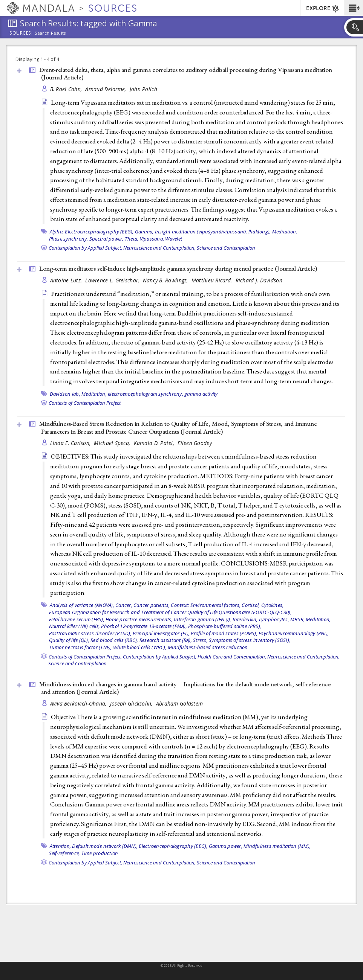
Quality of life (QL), (69, 640)
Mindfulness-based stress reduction (208, 647)
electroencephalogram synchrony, (146, 394)
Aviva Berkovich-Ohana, (79, 703)
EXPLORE (323, 9)
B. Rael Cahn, (67, 89)
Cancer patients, (152, 605)
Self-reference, (65, 853)
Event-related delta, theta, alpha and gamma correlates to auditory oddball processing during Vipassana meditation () (186, 74)
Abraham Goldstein (180, 703)
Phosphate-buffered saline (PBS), (225, 626)
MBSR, (297, 619)
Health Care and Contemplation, (232, 657)
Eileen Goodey (195, 443)
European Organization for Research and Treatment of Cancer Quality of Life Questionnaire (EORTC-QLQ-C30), (170, 612)
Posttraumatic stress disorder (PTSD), (90, 633)
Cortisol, (251, 605)
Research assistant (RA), (166, 640)
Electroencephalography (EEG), (99, 232)
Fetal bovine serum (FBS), (77, 619)
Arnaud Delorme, (106, 89)
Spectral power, (106, 239)
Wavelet (174, 239)
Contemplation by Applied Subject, (85, 248)
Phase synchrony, (69, 239)
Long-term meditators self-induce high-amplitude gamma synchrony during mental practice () (178, 268)
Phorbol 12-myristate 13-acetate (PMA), (144, 626)
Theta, (132, 239)
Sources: (21, 34)
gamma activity (201, 394)
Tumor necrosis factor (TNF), (80, 647)
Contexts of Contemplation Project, (85, 657)
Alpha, (57, 232)
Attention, (60, 846)
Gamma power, (226, 846)
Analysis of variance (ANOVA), (82, 605)
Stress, (200, 640)
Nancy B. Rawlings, (166, 280)
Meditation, (285, 232)
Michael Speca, (113, 443)
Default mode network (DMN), (105, 846)
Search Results (50, 33)
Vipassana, (152, 239)
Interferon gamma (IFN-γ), (202, 619)
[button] (353, 8)
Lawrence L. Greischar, (113, 280)
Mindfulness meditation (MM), (277, 846)
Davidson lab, (65, 394)
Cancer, (124, 605)
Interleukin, (245, 619)
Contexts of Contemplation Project (85, 403)
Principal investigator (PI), (161, 633)
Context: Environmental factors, (206, 605)
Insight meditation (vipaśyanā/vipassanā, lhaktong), (213, 232)
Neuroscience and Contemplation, (159, 248)
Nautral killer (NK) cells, (75, 626)
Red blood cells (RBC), (114, 640)
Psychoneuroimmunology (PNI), (294, 633)
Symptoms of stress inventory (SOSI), (250, 640)
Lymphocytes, (274, 619)
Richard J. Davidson (259, 280)
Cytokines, (273, 605)
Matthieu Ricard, (213, 280)
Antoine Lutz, (67, 280)
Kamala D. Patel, (155, 443)
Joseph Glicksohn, (132, 703)
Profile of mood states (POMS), (224, 633)
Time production (100, 853)
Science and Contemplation (226, 248)
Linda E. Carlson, (71, 443)
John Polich (143, 89)
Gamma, (144, 232)
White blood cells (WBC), (140, 647)
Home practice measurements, (139, 619)
